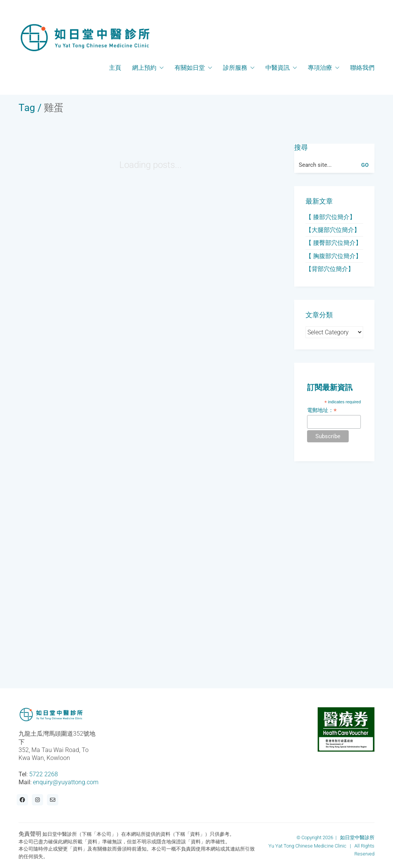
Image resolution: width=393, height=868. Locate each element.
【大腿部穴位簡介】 (333, 230)
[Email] (53, 800)
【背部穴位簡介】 (330, 269)
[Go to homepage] (85, 38)
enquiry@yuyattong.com (66, 782)
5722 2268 (44, 774)
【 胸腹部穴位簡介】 (334, 256)
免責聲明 (30, 834)
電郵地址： (322, 410)
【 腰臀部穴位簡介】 (334, 243)
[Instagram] (37, 800)
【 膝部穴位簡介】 (331, 217)
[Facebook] (22, 800)
